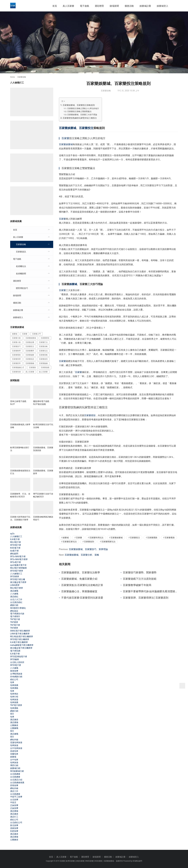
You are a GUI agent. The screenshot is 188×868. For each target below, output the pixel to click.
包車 (12, 682)
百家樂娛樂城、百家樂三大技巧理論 (82, 115)
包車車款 (14, 694)
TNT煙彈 (14, 622)
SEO (12, 714)
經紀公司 (14, 679)
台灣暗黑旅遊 (16, 674)
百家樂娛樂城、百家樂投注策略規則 (79, 105)
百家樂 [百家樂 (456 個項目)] (25, 334)
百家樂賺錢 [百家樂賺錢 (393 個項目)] (30, 363)
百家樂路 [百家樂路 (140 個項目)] (32, 368)
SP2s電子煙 (15, 562)
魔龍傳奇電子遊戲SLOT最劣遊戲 (41, 403)
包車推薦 (14, 685)
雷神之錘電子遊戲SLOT (18, 403)
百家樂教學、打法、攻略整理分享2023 (20, 495)
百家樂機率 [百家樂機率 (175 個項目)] (30, 351)
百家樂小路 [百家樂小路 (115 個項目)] (16, 342)
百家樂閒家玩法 (108, 542)
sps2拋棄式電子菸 (18, 565)
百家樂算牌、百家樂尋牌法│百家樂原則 (146, 598)
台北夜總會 (15, 774)
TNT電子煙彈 (16, 705)
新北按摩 (14, 825)
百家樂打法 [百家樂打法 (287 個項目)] (43, 342)
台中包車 (14, 760)
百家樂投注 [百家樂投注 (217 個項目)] (30, 346)
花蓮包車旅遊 (16, 742)
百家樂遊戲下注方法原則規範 (140, 579)
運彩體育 (99, 6)
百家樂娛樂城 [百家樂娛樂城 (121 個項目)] (31, 338)
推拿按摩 (14, 671)
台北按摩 (14, 800)
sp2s (12, 534)
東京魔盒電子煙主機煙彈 (21, 648)
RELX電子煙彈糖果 (19, 568)
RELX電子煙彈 (17, 588)
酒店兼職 (14, 591)
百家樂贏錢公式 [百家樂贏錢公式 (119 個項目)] (18, 368)
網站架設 (14, 611)
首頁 (55, 6)
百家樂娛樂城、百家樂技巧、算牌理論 (88, 549)
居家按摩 (14, 828)
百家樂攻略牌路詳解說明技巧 (43, 518)
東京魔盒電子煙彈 (18, 582)
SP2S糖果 (15, 659)
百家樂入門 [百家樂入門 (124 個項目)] (36, 334)
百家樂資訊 (21, 252)
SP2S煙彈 (15, 577)
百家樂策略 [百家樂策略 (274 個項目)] (43, 355)
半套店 (13, 802)
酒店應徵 (14, 722)
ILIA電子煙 (15, 539)
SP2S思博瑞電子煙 (19, 657)
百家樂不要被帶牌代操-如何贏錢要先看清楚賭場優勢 (150, 591)
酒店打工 (14, 817)
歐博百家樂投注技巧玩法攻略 (43, 426)
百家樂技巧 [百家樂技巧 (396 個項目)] (16, 346)
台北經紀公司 (16, 822)
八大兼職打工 (16, 536)
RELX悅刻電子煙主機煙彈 (22, 637)
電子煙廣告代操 (17, 614)
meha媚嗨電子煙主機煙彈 (22, 645)
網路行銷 (14, 605)
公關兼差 (14, 725)
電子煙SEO (15, 616)
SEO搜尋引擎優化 (18, 608)
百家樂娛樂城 (68, 128)
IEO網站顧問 (137, 861)
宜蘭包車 (14, 754)
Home (12, 77)
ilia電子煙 (14, 551)
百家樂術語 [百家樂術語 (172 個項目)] (30, 359)
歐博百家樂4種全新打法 (20, 449)
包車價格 (14, 688)
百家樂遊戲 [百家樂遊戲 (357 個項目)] (45, 368)
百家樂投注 (86, 128)
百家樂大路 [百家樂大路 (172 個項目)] (16, 338)
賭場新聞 (114, 6)
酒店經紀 (14, 597)
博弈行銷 (14, 765)
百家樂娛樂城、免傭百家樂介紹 (79, 579)
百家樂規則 (89, 542)
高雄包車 (14, 751)
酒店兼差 (14, 720)
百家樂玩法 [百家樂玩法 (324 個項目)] (43, 351)
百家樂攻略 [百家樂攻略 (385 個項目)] (43, 346)
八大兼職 (14, 594)
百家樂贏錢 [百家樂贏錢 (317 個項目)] (43, 363)
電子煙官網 (15, 651)
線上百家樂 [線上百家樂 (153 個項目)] (43, 372)
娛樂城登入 (162, 6)
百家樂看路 (170, 538)
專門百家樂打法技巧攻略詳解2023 (43, 495)
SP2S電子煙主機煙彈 (20, 639)
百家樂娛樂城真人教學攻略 (20, 426)
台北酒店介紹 (16, 780)
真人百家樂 (68, 6)
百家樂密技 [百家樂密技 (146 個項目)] (45, 338)
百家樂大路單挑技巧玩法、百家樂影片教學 (20, 518)
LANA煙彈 (15, 585)
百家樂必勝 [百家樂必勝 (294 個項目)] (30, 342)
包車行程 (14, 697)
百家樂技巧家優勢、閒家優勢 (140, 573)
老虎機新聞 (21, 274)
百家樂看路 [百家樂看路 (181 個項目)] (16, 355)
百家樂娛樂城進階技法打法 (20, 472)
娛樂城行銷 (15, 768)
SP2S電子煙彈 (17, 571)
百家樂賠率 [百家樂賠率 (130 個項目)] (16, 363)
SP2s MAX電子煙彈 (19, 559)
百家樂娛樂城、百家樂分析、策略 (82, 555)
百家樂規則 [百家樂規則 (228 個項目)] (43, 359)
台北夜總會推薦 (17, 783)
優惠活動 (129, 6)
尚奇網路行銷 (16, 677)
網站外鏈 (14, 740)
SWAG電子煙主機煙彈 (20, 631)
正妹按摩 (14, 805)
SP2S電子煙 (16, 545)
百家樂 (65, 138)
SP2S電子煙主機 (18, 579)
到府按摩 (14, 831)
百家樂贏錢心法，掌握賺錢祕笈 (79, 591)
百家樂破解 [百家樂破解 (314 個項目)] (30, 355)
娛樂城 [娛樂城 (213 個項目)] (15, 334)
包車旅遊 (14, 699)
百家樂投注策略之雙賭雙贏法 (79, 111)
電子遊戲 (84, 6)
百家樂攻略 (106, 91)
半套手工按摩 (16, 797)
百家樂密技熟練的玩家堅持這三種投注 (80, 118)
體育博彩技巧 (22, 288)
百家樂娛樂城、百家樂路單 (43, 472)
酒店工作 (14, 791)
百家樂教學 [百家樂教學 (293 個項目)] (16, 351)
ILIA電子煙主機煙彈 (19, 642)
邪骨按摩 (14, 785)
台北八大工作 (16, 599)
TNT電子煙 (15, 619)
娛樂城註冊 (145, 6)
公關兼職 (14, 728)
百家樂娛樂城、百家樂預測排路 (43, 449)
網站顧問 (14, 554)
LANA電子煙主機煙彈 (20, 634)
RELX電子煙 (16, 542)
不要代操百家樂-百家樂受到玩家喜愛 (82, 598)
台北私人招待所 (17, 662)
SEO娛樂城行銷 (17, 771)
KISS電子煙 (15, 548)
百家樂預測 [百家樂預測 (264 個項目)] (16, 372)
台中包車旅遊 (16, 748)
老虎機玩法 (21, 266)
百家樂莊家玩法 (70, 542)
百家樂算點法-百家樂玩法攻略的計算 (82, 585)
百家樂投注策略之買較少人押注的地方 (83, 108)
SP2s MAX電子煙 (18, 556)
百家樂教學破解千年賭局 (137, 585)
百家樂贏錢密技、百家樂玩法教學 (81, 573)
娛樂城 (73, 284)
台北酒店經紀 (16, 602)
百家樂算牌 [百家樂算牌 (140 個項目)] (16, 359)
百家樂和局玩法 (96, 538)
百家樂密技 (90, 415)
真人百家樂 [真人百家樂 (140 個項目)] (30, 372)
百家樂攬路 (152, 538)
